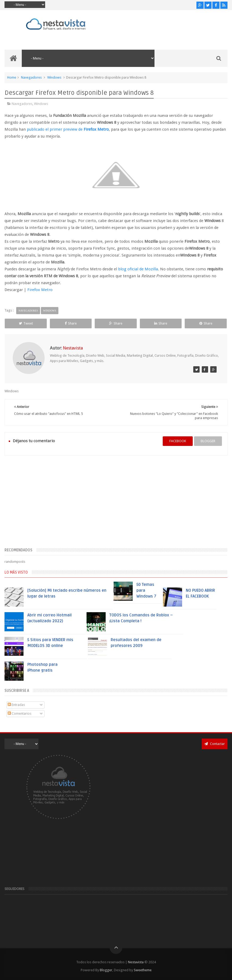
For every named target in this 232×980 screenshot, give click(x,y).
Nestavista (136, 962)
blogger (208, 441)
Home (12, 77)
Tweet (26, 323)
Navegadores (31, 77)
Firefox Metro (40, 290)
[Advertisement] (116, 505)
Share (71, 323)
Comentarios (20, 713)
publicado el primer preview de (68, 129)
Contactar (215, 744)
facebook (178, 441)
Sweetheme (143, 970)
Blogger (106, 970)
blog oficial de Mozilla (138, 269)
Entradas (16, 705)
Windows (54, 77)
